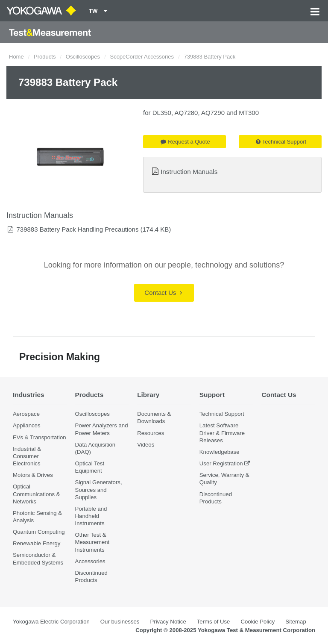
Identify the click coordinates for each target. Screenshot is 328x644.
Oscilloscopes (83, 57)
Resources (151, 433)
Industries (29, 395)
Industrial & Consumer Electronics (27, 456)
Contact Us (163, 293)
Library (148, 395)
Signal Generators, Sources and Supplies (99, 490)
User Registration (221, 463)
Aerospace (26, 414)
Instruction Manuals (189, 172)
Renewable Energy (37, 543)
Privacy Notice (168, 622)
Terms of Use (214, 622)
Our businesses (120, 622)
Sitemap (296, 622)
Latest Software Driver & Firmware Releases (222, 433)
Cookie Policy (258, 622)
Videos (146, 445)
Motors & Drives (33, 475)
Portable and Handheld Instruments (91, 516)
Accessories (90, 561)
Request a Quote (185, 142)
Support (212, 395)
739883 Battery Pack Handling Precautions (77, 229)
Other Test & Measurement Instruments (92, 542)
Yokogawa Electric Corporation (51, 622)
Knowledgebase (220, 452)
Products (45, 57)
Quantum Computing (39, 532)
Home (16, 57)
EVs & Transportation (40, 437)
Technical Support (281, 142)
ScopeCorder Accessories (142, 57)
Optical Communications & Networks (37, 494)
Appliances (27, 425)
